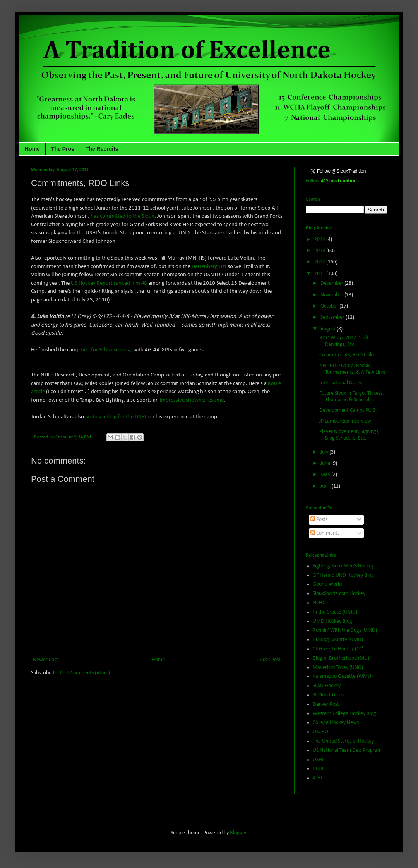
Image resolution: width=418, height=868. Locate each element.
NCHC (319, 603)
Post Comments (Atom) (85, 673)
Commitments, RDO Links (347, 355)
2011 (320, 274)
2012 (320, 262)
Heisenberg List (209, 266)
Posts (319, 520)
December (332, 283)
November (332, 295)
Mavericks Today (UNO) (338, 668)
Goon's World (327, 584)
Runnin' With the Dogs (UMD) (345, 630)
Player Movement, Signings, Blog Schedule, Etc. (349, 435)
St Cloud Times (328, 695)
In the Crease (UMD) (335, 612)
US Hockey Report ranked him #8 (109, 283)
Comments (325, 533)
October (330, 306)
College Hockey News (336, 723)
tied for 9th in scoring (106, 350)
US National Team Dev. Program (347, 750)
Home (32, 149)
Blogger (238, 833)
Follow (331, 181)
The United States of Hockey (343, 741)
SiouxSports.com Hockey (339, 594)
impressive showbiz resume (191, 400)
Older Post (269, 660)
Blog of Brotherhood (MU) (341, 658)
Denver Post (326, 704)
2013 (320, 251)
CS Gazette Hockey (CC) (338, 649)
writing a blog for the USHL (116, 417)
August (329, 329)
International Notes (341, 383)
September (333, 317)
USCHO (320, 732)
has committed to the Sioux (122, 216)
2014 (320, 240)
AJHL (318, 778)
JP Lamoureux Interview (345, 421)
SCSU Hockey (327, 686)
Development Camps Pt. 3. (348, 410)
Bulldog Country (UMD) (338, 640)
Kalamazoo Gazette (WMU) (343, 676)
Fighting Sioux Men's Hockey (343, 566)
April (326, 486)
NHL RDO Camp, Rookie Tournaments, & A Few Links (353, 369)
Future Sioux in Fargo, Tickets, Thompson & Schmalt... (352, 397)
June (326, 463)
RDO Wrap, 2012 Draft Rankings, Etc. (344, 341)
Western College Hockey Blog (344, 714)
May (326, 475)
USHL (319, 760)
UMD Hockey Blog (332, 621)
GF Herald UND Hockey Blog (343, 575)
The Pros (63, 149)
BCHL (319, 769)
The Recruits (102, 149)
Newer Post (45, 660)
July (325, 452)
